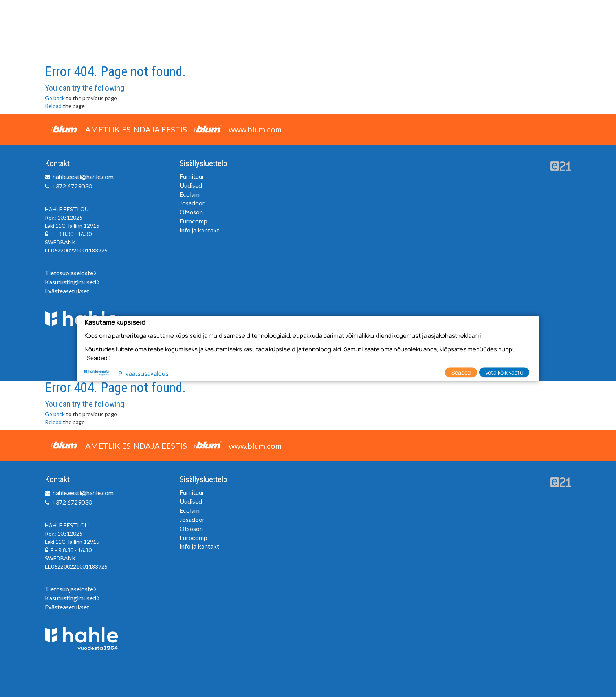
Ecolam (190, 194)
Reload (53, 106)
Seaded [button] (461, 372)
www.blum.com (255, 129)
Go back (55, 98)
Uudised (191, 185)
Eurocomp (193, 221)
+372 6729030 (72, 186)
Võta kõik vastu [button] (504, 372)
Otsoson (191, 212)
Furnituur (192, 176)
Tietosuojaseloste (71, 273)
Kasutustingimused (72, 282)
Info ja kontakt (199, 230)
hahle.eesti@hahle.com (83, 177)
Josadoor (192, 203)
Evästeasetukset (67, 291)
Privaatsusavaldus (144, 374)
